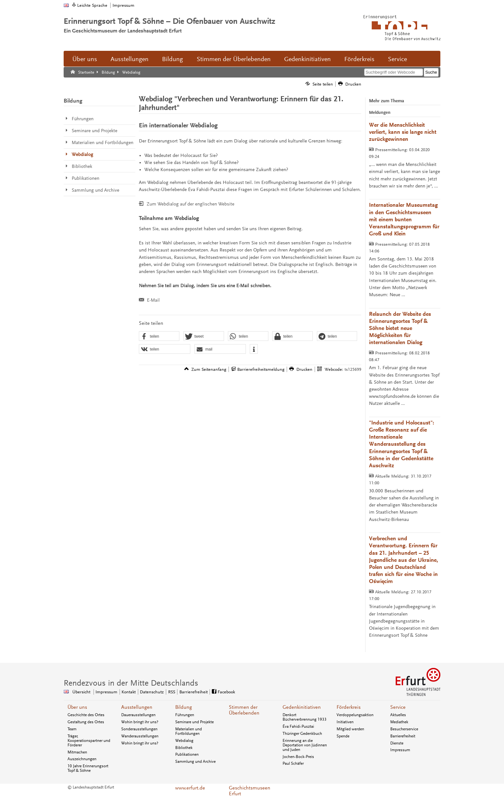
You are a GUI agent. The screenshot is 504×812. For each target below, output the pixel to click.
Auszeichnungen (82, 759)
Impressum (123, 5)
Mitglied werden (350, 729)
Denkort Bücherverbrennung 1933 (305, 717)
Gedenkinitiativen (307, 59)
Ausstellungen (130, 59)
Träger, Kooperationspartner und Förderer (89, 741)
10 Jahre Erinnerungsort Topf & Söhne (88, 768)
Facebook (226, 692)
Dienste (397, 743)
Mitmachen (77, 752)
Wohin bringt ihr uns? (140, 722)
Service (397, 59)
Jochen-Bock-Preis (298, 757)
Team (72, 729)
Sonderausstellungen (139, 729)
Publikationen (187, 754)
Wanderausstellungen (140, 736)
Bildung (172, 59)
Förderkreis (359, 59)
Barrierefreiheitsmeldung (261, 369)
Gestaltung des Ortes (86, 722)
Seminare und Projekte (194, 722)
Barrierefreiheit (403, 736)
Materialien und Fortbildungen (189, 731)
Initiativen (345, 722)
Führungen (185, 715)
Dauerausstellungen (138, 715)
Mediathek (399, 722)
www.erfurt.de (190, 788)
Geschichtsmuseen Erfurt (250, 791)
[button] (159, 336)
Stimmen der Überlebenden (234, 59)
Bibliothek (184, 748)
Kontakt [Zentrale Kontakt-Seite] (129, 692)
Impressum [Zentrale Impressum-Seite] (106, 692)
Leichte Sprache (92, 5)
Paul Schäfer (293, 763)
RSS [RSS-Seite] (172, 692)
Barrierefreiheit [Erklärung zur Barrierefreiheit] (194, 692)
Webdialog (184, 741)
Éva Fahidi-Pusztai (298, 726)
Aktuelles (398, 715)
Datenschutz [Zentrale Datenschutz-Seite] (152, 692)
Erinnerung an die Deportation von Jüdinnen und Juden (305, 745)
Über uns (85, 59)
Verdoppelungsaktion (355, 715)
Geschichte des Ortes (86, 715)
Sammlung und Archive (195, 762)
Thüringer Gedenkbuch (302, 734)
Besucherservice (404, 729)
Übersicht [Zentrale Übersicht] (81, 692)
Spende (343, 736)
